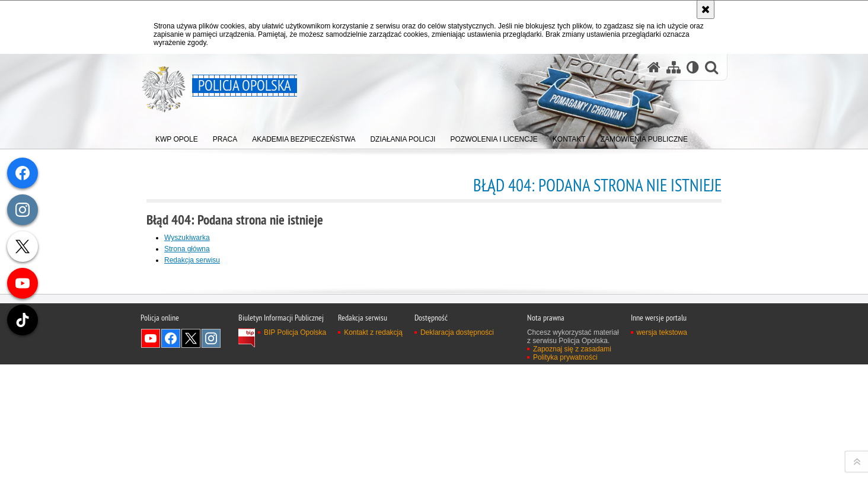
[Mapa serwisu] (674, 67)
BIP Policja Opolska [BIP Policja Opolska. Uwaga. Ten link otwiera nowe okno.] (295, 484)
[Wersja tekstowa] (693, 67)
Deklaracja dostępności (457, 484)
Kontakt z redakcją (373, 484)
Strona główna (187, 249)
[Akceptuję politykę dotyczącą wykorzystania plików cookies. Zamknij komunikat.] (706, 9)
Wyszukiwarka (187, 238)
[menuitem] (177, 137)
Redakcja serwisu (192, 260)
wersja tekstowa (662, 484)
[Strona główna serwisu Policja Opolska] (654, 67)
